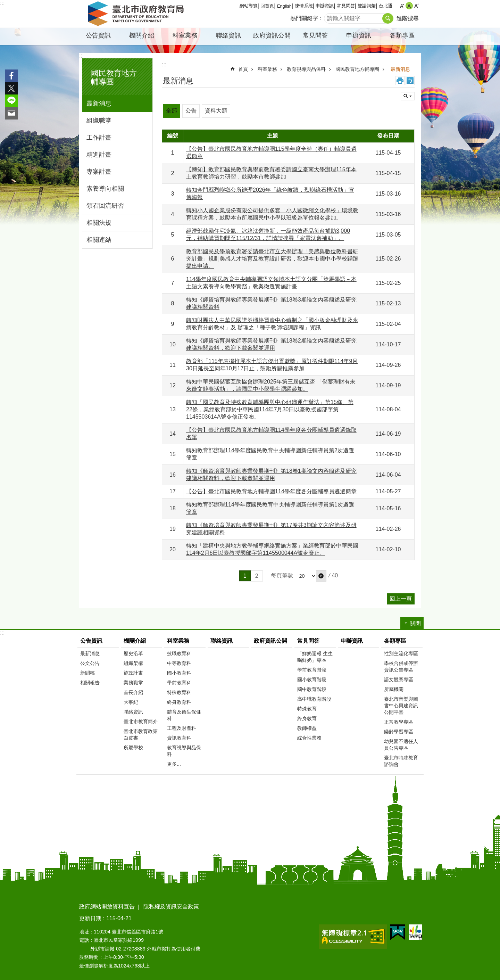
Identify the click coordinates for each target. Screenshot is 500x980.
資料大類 (216, 111)
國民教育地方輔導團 (357, 69)
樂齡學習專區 (399, 732)
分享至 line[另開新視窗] (11, 101)
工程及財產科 (182, 728)
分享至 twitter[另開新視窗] (11, 88)
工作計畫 (99, 138)
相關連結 (99, 240)
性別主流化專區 (401, 653)
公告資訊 (98, 35)
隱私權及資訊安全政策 (171, 907)
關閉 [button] (408, 96)
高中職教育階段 (314, 699)
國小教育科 (179, 673)
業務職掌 (133, 683)
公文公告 (90, 663)
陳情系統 (304, 6)
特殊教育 (307, 709)
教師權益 (307, 728)
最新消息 (99, 104)
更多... (174, 764)
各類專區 (402, 35)
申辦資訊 (325, 6)
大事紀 (131, 702)
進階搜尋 (408, 18)
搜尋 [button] (388, 18)
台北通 (386, 6)
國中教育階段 (312, 689)
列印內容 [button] (400, 81)
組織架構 (133, 663)
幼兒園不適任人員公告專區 (401, 745)
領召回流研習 (105, 206)
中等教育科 (179, 663)
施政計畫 (133, 673)
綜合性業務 (309, 738)
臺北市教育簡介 (141, 722)
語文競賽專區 (399, 680)
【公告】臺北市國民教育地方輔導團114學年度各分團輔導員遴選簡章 (271, 491)
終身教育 (307, 718)
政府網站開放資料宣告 (107, 907)
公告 (191, 111)
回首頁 (267, 6)
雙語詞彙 (367, 6)
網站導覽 (249, 6)
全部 (172, 111)
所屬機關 (394, 689)
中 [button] (409, 6)
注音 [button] (410, 81)
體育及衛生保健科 (184, 715)
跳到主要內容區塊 (4, 4)
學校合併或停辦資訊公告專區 (401, 666)
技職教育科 (179, 653)
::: (2, 3)
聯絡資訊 (228, 35)
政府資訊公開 (272, 35)
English (284, 6)
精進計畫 (99, 155)
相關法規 (99, 223)
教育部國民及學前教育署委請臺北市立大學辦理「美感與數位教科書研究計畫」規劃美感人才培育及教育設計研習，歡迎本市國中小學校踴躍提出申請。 (272, 259)
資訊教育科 (179, 738)
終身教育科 (179, 702)
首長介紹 (133, 692)
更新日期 (90, 918)
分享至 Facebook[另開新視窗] (11, 76)
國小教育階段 (312, 680)
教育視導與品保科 (306, 69)
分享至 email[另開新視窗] (11, 113)
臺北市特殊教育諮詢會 (401, 761)
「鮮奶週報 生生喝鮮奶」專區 (315, 657)
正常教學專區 (399, 722)
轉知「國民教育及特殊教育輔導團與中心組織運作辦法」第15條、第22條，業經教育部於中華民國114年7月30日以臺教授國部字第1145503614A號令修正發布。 (270, 409)
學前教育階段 (312, 670)
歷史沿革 (133, 653)
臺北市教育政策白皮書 (141, 735)
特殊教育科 (179, 692)
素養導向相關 (105, 189)
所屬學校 (133, 748)
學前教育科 (179, 683)
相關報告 (90, 683)
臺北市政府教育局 (137, 14)
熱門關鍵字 (304, 18)
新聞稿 (87, 673)
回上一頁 (401, 599)
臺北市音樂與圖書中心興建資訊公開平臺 (401, 706)
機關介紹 (142, 35)
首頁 (243, 69)
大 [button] (416, 6)
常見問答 (346, 6)
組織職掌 (99, 121)
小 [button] (402, 6)
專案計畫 (99, 172)
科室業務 (185, 35)
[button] (321, 576)
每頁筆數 (282, 575)
